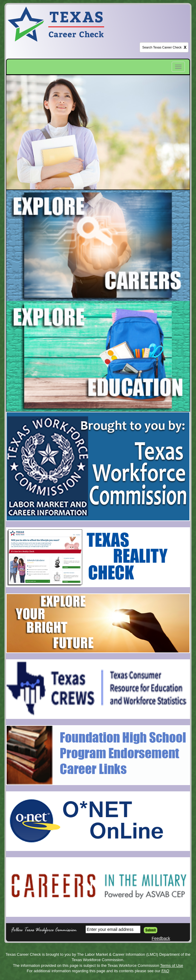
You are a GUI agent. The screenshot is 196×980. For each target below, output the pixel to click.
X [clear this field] (185, 47)
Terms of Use (172, 965)
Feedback (161, 938)
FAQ (165, 971)
